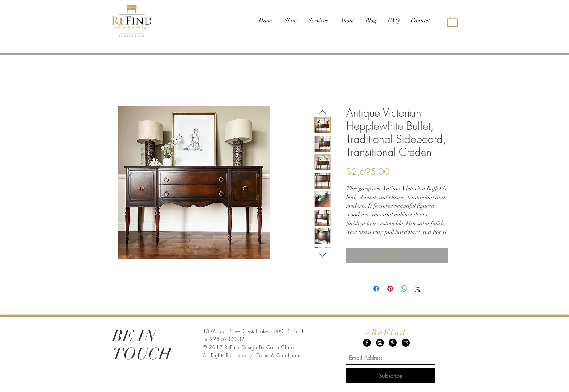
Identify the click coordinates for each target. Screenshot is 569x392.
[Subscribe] (391, 376)
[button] (453, 21)
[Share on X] (418, 289)
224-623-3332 (227, 339)
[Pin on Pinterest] (390, 289)
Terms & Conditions (279, 355)
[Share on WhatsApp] (404, 289)
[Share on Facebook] (376, 289)
